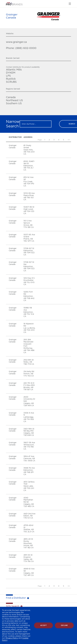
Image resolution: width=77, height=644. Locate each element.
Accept (44, 625)
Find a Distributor (16, 598)
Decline (64, 625)
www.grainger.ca (16, 42)
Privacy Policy (12, 638)
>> (69, 140)
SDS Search (13, 606)
